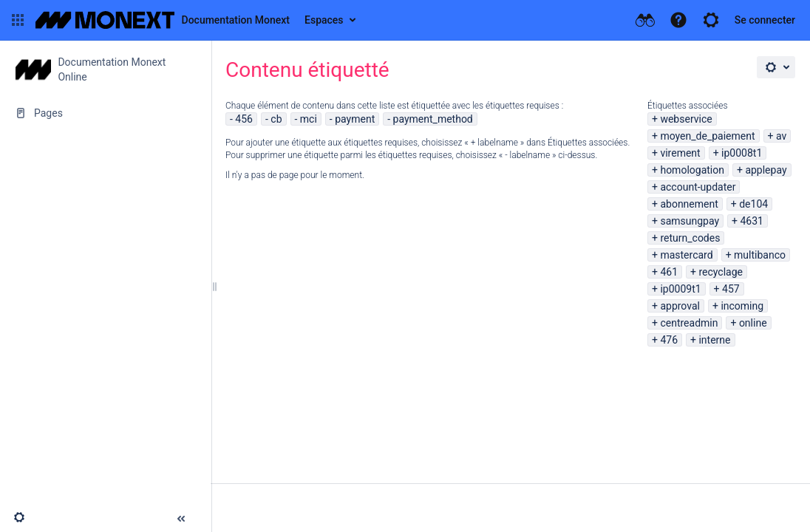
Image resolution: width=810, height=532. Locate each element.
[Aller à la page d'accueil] (163, 20)
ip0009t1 (680, 289)
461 (669, 272)
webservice (686, 119)
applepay (766, 170)
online (753, 323)
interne (714, 340)
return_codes (690, 238)
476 (669, 340)
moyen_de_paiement (707, 136)
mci (309, 119)
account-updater (698, 187)
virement (680, 153)
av (781, 136)
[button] (18, 20)
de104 (753, 204)
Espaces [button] (324, 20)
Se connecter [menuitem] (765, 20)
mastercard (686, 255)
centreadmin (689, 323)
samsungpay (690, 221)
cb (276, 119)
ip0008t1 (742, 153)
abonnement (689, 204)
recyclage (721, 272)
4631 (752, 221)
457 (731, 289)
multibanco (760, 255)
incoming (742, 306)
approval (680, 306)
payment (355, 119)
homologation (692, 170)
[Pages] (105, 113)
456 (244, 119)
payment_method (433, 119)
